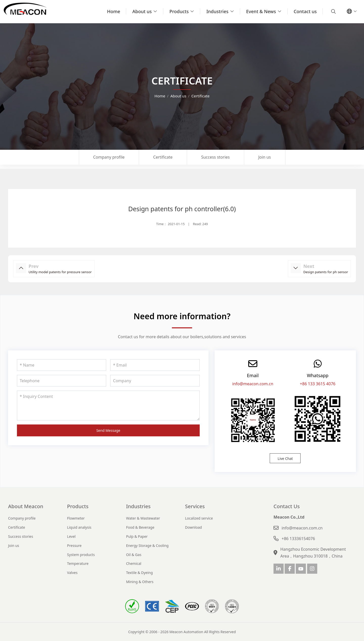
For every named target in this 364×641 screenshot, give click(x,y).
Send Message (108, 430)
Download (194, 527)
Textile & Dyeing (140, 573)
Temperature (78, 563)
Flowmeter (76, 518)
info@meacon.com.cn (253, 384)
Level (71, 536)
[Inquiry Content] (108, 405)
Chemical (134, 563)
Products (179, 11)
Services (195, 506)
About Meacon (26, 506)
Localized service (199, 518)
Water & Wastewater (143, 518)
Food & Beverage (140, 527)
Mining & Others (140, 582)
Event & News (261, 11)
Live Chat (285, 458)
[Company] (155, 381)
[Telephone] (62, 381)
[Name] (62, 365)
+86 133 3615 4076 (318, 384)
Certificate (163, 157)
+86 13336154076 (298, 539)
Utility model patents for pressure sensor (60, 272)
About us (142, 11)
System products (81, 555)
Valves (72, 573)
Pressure (74, 546)
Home (114, 11)
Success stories (215, 157)
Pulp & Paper (137, 536)
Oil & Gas (134, 555)
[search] (333, 11)
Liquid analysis (79, 527)
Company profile (109, 157)
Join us (265, 157)
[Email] (155, 365)
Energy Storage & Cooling (147, 546)
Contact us (305, 11)
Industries (217, 11)
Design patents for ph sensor (326, 272)
